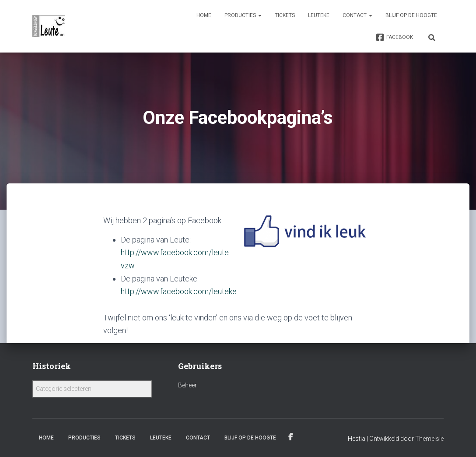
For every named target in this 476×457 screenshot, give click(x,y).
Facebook (394, 38)
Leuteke (319, 15)
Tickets (285, 15)
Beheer (187, 384)
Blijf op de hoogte (411, 15)
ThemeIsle (429, 438)
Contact (357, 15)
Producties (243, 15)
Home (204, 15)
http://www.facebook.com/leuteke (179, 290)
